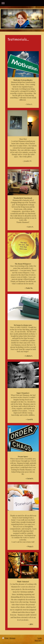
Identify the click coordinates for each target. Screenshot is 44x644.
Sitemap (12, 638)
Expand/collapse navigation (22, 3)
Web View (38, 640)
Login (40, 638)
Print (5, 638)
